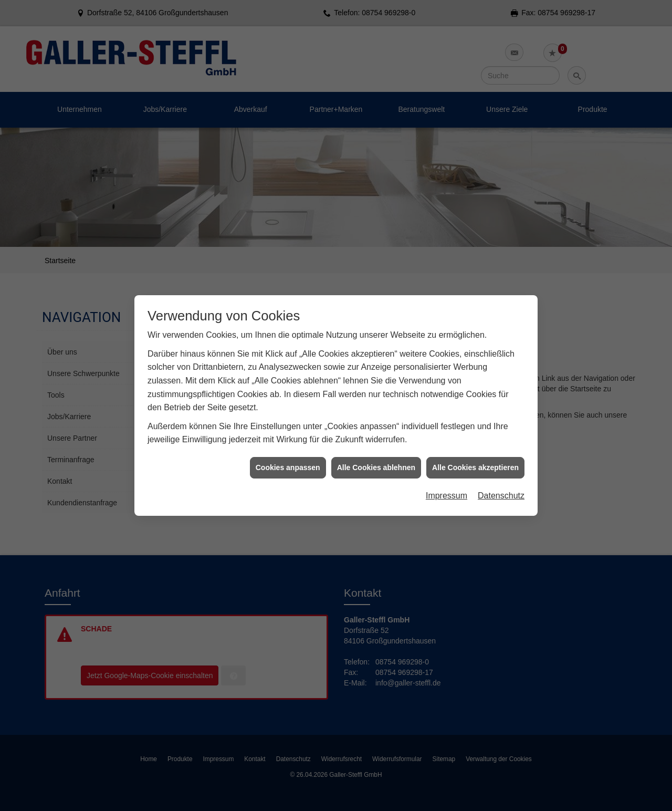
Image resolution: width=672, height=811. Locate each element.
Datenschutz (501, 490)
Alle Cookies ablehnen (376, 462)
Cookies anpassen (288, 462)
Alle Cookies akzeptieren (475, 462)
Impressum (447, 490)
